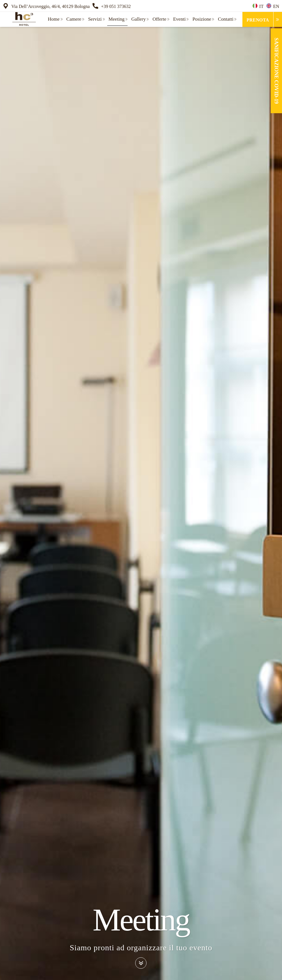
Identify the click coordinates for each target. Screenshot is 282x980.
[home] (23, 19)
